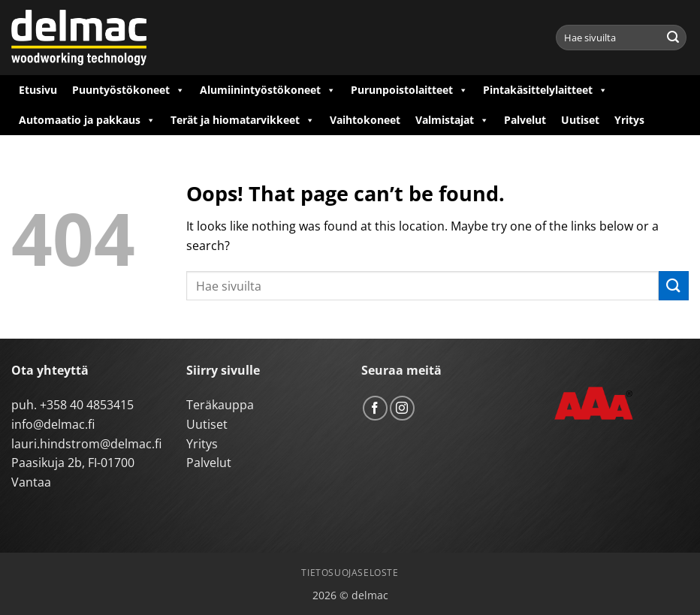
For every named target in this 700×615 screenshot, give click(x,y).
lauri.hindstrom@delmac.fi (86, 444)
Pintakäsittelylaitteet (545, 90)
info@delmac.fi (53, 424)
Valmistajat (452, 120)
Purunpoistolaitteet (409, 90)
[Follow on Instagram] (402, 408)
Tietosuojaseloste (350, 573)
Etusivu (38, 90)
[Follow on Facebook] (375, 408)
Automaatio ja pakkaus (87, 120)
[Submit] (673, 38)
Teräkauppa (220, 405)
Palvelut (525, 120)
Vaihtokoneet (365, 120)
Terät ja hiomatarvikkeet (243, 120)
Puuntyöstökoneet (128, 90)
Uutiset (580, 120)
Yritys (629, 120)
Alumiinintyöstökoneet (268, 90)
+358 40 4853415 (87, 405)
